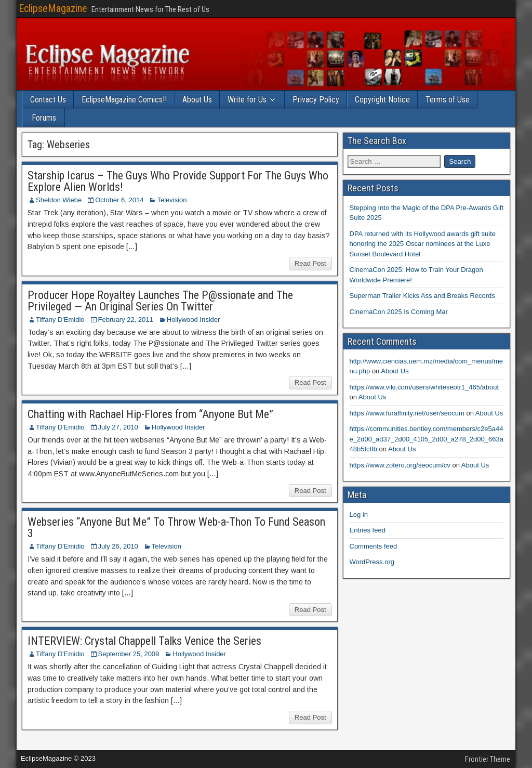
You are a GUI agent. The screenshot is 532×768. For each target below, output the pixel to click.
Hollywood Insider (194, 320)
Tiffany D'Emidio (60, 320)
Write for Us (247, 100)
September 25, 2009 (129, 654)
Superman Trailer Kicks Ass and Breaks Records (422, 296)
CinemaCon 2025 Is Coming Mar (399, 312)
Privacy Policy (316, 100)
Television (172, 200)
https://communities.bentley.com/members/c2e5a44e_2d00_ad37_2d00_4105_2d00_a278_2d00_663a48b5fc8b (427, 439)
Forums (44, 118)
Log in (359, 515)
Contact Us (48, 100)
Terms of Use (448, 100)
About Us (197, 100)
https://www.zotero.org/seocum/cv (400, 465)
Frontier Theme (488, 759)
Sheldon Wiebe (59, 200)
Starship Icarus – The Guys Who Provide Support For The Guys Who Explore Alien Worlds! (178, 181)
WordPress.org (372, 562)
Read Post (310, 263)
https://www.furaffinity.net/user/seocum (407, 413)
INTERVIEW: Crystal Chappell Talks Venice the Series (144, 641)
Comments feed (374, 546)
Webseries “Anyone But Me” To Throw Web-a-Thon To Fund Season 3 (176, 528)
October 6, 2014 (119, 200)
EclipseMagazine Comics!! (124, 100)
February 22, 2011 (126, 320)
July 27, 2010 (118, 427)
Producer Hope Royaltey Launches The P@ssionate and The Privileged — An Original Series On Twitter (160, 301)
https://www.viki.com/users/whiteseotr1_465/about (424, 387)
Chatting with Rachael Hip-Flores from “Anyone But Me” (150, 414)
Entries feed (368, 530)
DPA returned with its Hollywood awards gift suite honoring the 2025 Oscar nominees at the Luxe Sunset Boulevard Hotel (423, 244)
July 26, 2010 (118, 546)
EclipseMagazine (53, 8)
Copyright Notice (382, 100)
